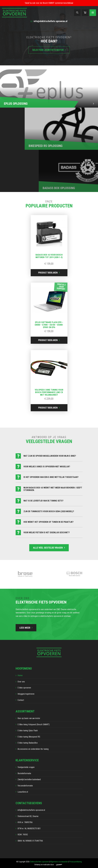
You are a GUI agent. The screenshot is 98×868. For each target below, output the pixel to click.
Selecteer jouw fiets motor (48, 50)
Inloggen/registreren (26, 694)
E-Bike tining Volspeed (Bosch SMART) (34, 724)
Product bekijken (48, 273)
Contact (21, 700)
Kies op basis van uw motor (29, 718)
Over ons (21, 682)
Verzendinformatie (25, 786)
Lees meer (25, 628)
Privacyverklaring (76, 862)
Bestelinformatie (24, 773)
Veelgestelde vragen (26, 767)
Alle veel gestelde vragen (48, 548)
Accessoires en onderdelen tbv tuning (33, 749)
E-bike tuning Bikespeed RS (29, 737)
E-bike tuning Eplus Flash (28, 731)
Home (20, 675)
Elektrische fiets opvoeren (39, 862)
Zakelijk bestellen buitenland (29, 779)
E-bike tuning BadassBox (28, 743)
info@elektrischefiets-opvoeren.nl (49, 21)
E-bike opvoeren (24, 688)
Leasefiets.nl (23, 792)
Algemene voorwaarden (59, 862)
